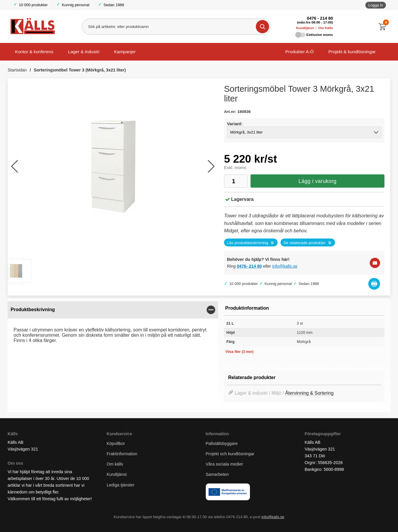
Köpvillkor (116, 443)
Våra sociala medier (224, 464)
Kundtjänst (305, 28)
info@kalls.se (285, 266)
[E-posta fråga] (375, 263)
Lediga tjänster (120, 485)
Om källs (115, 464)
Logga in (376, 5)
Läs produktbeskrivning (248, 243)
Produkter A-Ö (299, 52)
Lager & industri (84, 52)
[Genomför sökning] (262, 27)
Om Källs (326, 28)
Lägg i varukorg (317, 181)
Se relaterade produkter (305, 243)
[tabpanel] (113, 325)
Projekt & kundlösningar (352, 52)
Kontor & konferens (34, 52)
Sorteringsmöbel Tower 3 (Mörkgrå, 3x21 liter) (80, 70)
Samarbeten (218, 474)
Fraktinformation (122, 454)
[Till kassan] (384, 27)
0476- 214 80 (249, 266)
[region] (113, 310)
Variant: (235, 124)
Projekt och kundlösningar (230, 454)
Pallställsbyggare (222, 443)
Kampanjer (125, 52)
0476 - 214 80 (320, 18)
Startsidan (17, 70)
